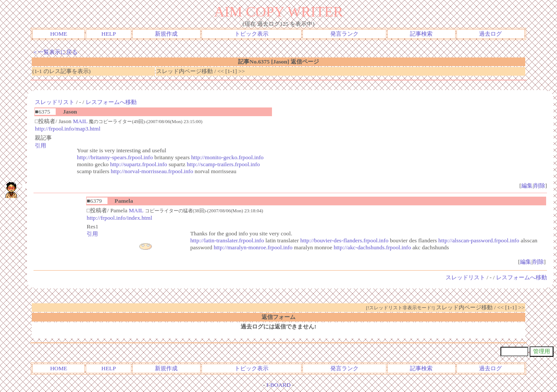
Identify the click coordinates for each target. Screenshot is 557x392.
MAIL (80, 121)
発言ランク (344, 34)
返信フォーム (278, 317)
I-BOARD (278, 385)
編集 (527, 186)
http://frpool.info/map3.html (67, 129)
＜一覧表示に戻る (55, 52)
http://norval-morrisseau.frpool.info (152, 171)
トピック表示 (252, 34)
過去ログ (490, 34)
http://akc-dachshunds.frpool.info (372, 247)
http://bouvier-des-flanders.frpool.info (344, 240)
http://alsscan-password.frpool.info (479, 240)
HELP (109, 34)
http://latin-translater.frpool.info (227, 240)
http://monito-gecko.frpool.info (227, 157)
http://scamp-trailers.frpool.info (223, 164)
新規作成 (166, 34)
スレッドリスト (55, 102)
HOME (59, 34)
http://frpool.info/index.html (119, 218)
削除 (540, 186)
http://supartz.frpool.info (139, 164)
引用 (40, 146)
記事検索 (421, 34)
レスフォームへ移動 (111, 102)
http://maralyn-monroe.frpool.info (253, 247)
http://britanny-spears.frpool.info (115, 157)
